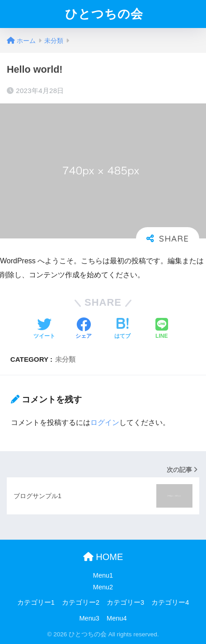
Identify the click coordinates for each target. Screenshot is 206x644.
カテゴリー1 (36, 602)
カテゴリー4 (170, 602)
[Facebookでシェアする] (84, 329)
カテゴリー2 (81, 602)
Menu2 (103, 587)
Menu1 (103, 575)
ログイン (105, 422)
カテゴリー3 (125, 602)
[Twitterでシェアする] (44, 329)
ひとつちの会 (104, 14)
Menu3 (89, 618)
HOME (103, 557)
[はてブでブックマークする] (122, 329)
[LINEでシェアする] (162, 329)
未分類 (65, 359)
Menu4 (117, 618)
